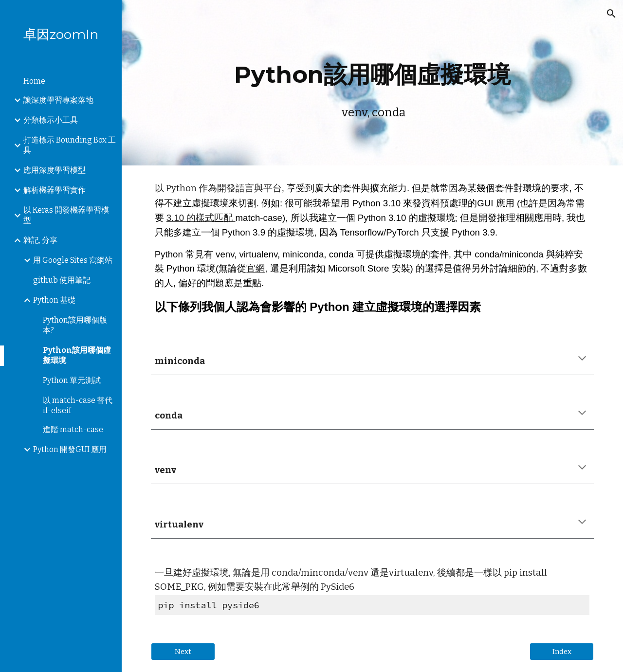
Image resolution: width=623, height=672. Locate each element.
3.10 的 (181, 218)
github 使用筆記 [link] (62, 280)
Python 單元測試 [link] (72, 380)
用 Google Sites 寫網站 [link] (73, 260)
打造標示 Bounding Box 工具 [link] (70, 145)
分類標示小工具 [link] (51, 120)
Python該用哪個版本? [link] (75, 325)
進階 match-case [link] (73, 429)
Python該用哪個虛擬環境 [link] (77, 355)
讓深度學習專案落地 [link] (58, 100)
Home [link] (34, 81)
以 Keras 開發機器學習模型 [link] (66, 215)
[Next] (183, 651)
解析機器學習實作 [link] (55, 190)
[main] (373, 82)
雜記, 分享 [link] (40, 240)
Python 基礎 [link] (54, 300)
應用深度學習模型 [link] (55, 170)
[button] (611, 14)
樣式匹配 (215, 218)
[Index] (562, 651)
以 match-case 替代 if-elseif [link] (78, 405)
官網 (256, 268)
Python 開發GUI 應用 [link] (70, 449)
